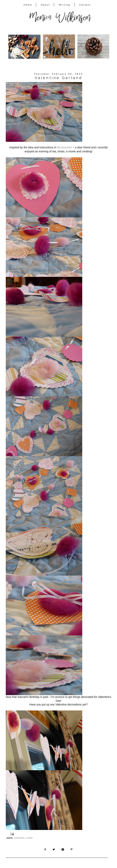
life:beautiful (64, 147)
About (45, 5)
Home (28, 5)
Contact (85, 5)
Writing (65, 5)
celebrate (19, 838)
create (29, 838)
